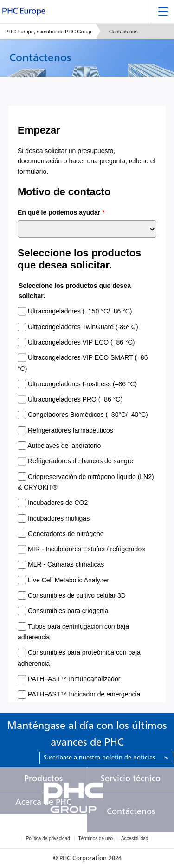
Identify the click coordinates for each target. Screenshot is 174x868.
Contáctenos (131, 811)
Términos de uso (96, 839)
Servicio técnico (131, 779)
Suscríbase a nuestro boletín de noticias (106, 757)
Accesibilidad (135, 839)
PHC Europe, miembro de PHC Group (48, 32)
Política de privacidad (48, 839)
